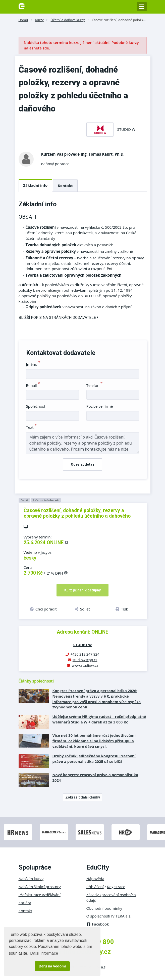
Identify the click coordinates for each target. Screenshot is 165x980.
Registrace (116, 887)
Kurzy (39, 20)
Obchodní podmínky (104, 908)
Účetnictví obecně (46, 500)
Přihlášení (95, 887)
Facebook (98, 924)
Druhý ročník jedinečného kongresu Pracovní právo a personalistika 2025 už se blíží (94, 759)
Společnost (36, 406)
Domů (23, 20)
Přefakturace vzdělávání (40, 895)
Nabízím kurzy (31, 879)
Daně (24, 500)
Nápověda (95, 879)
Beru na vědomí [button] (52, 966)
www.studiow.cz (85, 665)
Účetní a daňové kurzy (68, 20)
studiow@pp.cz (85, 660)
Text (32, 427)
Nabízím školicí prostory (40, 887)
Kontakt (65, 186)
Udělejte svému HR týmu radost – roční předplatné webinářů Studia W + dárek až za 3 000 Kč (99, 719)
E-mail (33, 385)
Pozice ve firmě (100, 406)
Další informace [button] (44, 953)
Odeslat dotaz (83, 464)
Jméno (33, 364)
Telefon (95, 385)
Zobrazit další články (83, 797)
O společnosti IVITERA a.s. (109, 916)
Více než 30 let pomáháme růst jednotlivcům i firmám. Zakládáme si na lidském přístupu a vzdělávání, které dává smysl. (95, 741)
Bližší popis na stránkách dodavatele (59, 318)
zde (46, 48)
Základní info (36, 185)
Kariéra (25, 903)
